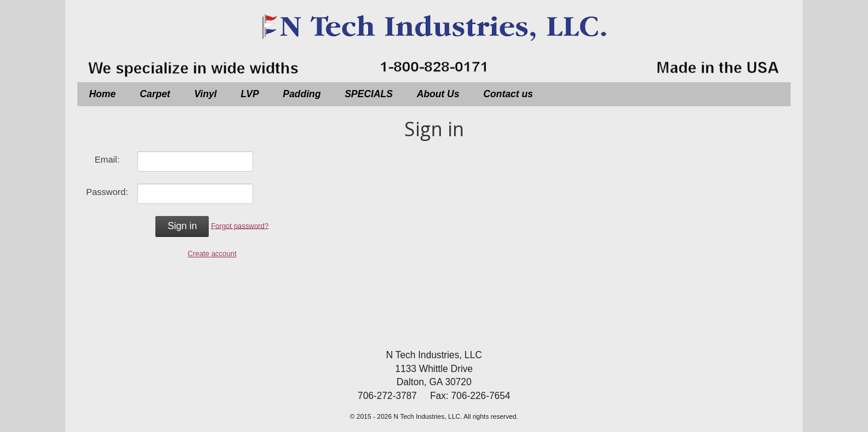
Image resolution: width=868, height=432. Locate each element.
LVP (250, 94)
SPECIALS (369, 94)
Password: (107, 192)
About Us (438, 94)
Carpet (155, 94)
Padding (302, 94)
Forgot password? (240, 226)
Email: (107, 159)
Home (103, 94)
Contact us (508, 94)
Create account (212, 254)
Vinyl (206, 94)
